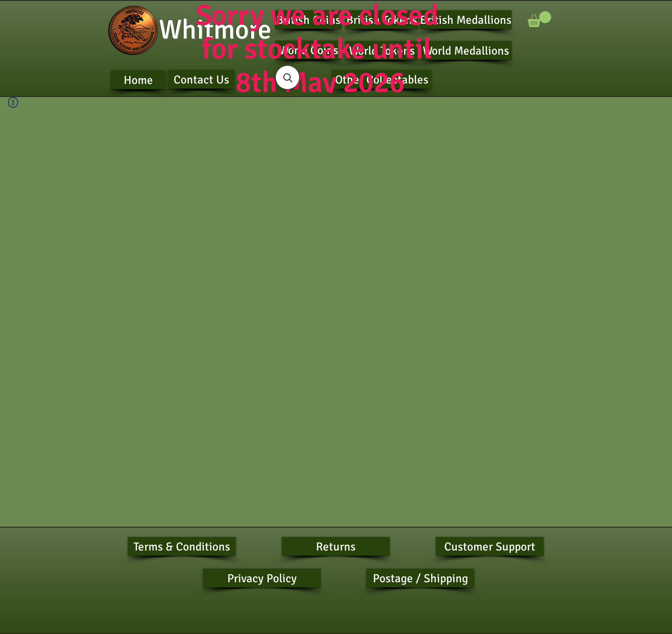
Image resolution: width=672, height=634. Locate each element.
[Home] (138, 80)
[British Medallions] (466, 20)
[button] (539, 19)
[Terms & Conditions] (182, 546)
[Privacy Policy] (262, 578)
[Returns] (336, 546)
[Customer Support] (490, 546)
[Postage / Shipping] (420, 578)
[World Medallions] (466, 50)
